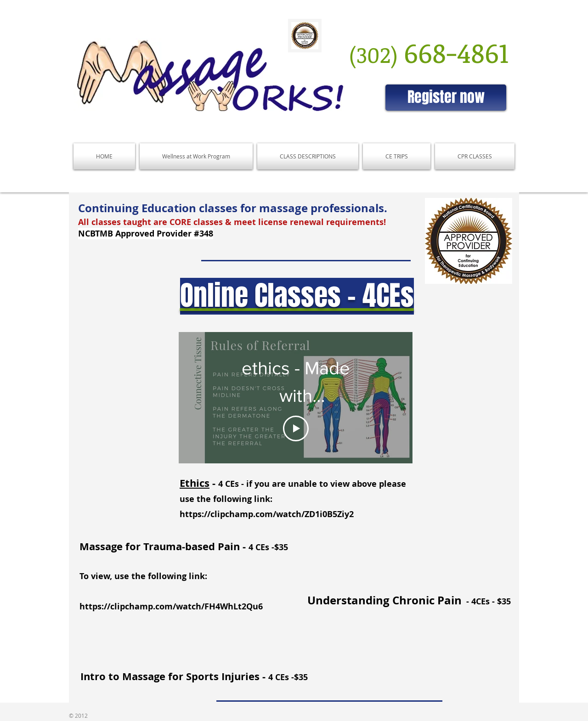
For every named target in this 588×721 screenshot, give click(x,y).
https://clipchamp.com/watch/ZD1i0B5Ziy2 (267, 514)
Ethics (195, 483)
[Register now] (446, 98)
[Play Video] (296, 428)
